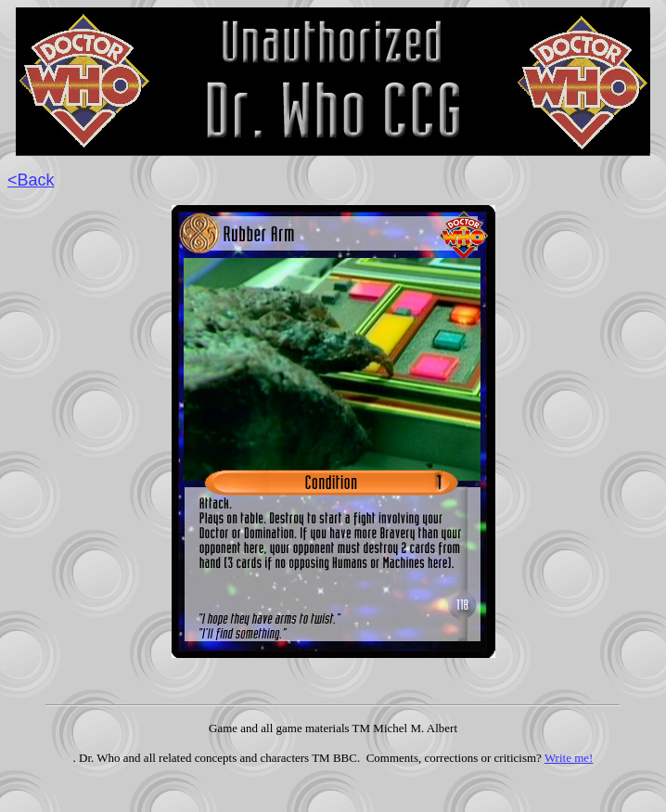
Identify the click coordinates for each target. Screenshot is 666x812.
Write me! (569, 758)
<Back (31, 180)
